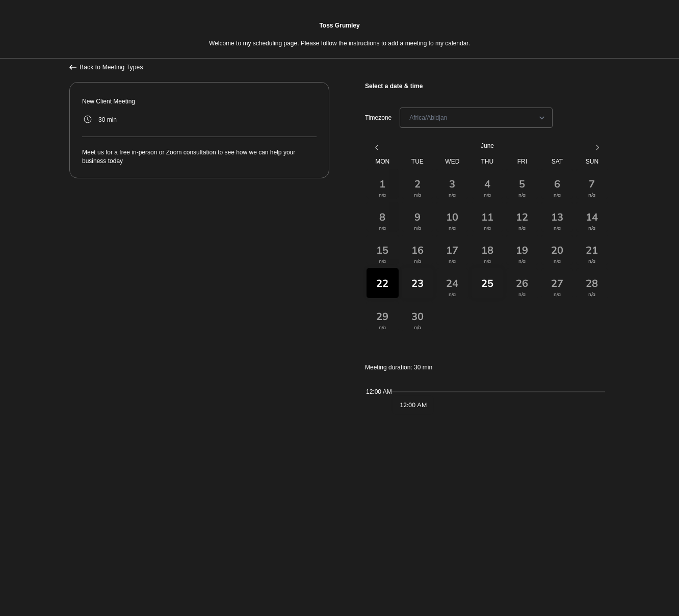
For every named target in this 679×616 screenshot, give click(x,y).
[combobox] (410, 118)
